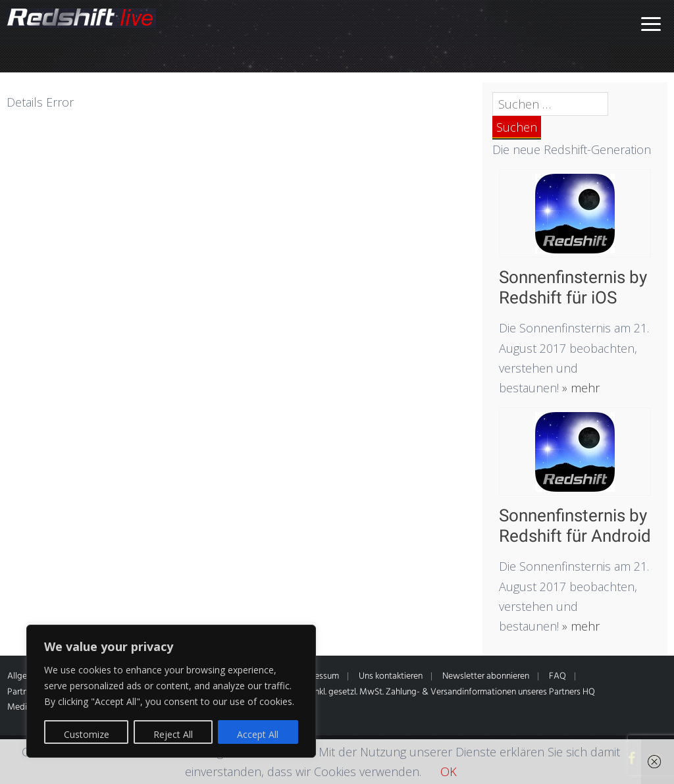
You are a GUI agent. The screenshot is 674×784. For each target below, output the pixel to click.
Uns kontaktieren (391, 676)
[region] (171, 691)
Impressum (318, 676)
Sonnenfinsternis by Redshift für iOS (573, 287)
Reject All (173, 734)
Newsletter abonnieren (486, 676)
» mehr (579, 388)
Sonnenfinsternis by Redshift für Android (575, 526)
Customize (87, 734)
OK (449, 771)
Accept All (258, 734)
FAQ (557, 676)
